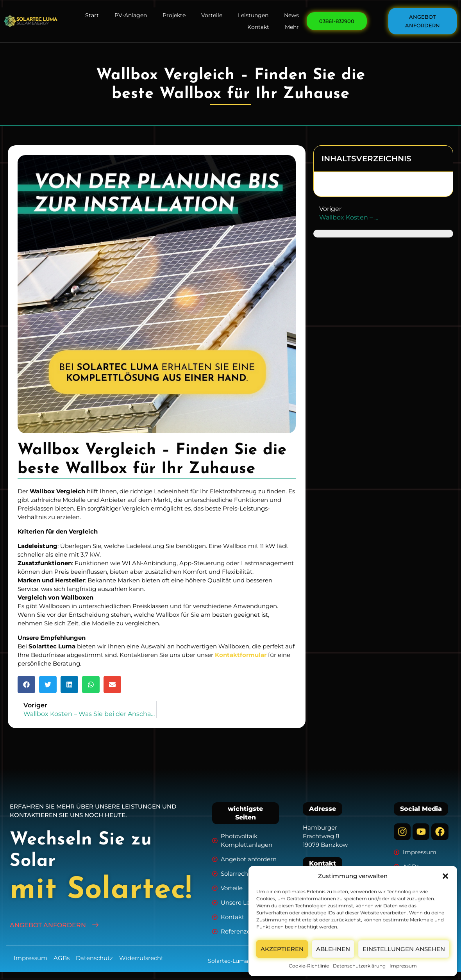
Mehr (292, 27)
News (291, 15)
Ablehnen (333, 949)
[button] (445, 876)
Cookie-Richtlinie (309, 966)
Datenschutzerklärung (359, 966)
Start (92, 15)
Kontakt (258, 27)
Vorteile (212, 15)
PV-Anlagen (131, 15)
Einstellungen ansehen (404, 949)
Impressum (403, 966)
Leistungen (253, 15)
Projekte (174, 15)
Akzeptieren (282, 949)
